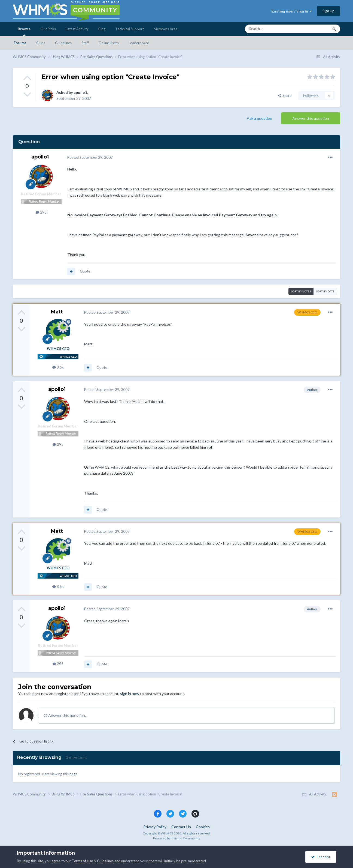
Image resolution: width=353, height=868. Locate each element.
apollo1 (80, 92)
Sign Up (328, 11)
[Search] (274, 29)
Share (285, 95)
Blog (102, 29)
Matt (57, 312)
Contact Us (181, 827)
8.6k (58, 367)
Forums (20, 43)
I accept (321, 857)
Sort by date (325, 291)
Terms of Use (82, 861)
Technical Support (130, 29)
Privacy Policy (155, 827)
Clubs (41, 43)
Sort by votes (301, 291)
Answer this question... (66, 715)
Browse (24, 31)
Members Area (165, 29)
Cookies (203, 827)
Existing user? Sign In (292, 11)
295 (41, 212)
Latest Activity (77, 29)
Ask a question (259, 118)
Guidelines (63, 43)
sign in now (130, 694)
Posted (90, 157)
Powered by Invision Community (177, 838)
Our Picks (48, 29)
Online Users (109, 43)
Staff (85, 43)
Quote (85, 271)
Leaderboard (139, 43)
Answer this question (311, 118)
